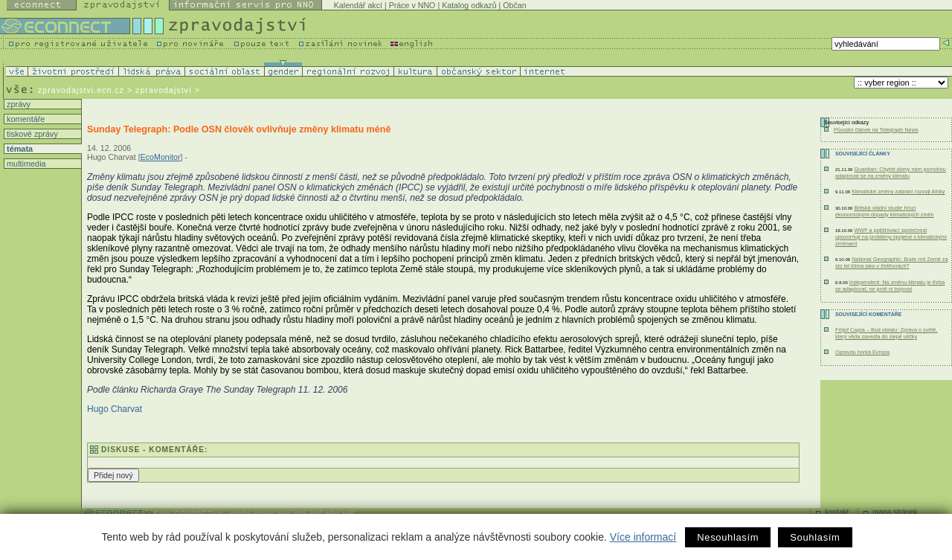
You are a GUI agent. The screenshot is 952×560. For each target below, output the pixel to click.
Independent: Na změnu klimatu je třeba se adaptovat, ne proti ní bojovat (890, 286)
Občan (514, 5)
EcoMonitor (161, 157)
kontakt (837, 512)
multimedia (25, 164)
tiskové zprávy (31, 134)
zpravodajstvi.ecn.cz (81, 90)
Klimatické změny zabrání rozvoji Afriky (898, 192)
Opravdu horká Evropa (862, 352)
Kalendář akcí (358, 5)
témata (19, 149)
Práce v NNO (412, 5)
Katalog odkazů (469, 5)
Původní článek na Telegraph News (876, 130)
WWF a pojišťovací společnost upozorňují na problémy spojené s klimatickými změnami (891, 237)
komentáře (25, 119)
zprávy (17, 104)
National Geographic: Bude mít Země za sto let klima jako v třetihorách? (892, 263)
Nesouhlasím (728, 537)
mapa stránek (895, 512)
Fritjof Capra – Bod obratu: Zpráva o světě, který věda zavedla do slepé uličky (886, 333)
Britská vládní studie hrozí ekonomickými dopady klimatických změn (885, 211)
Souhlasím (815, 537)
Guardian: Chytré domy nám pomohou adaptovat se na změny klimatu (891, 173)
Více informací (643, 537)
